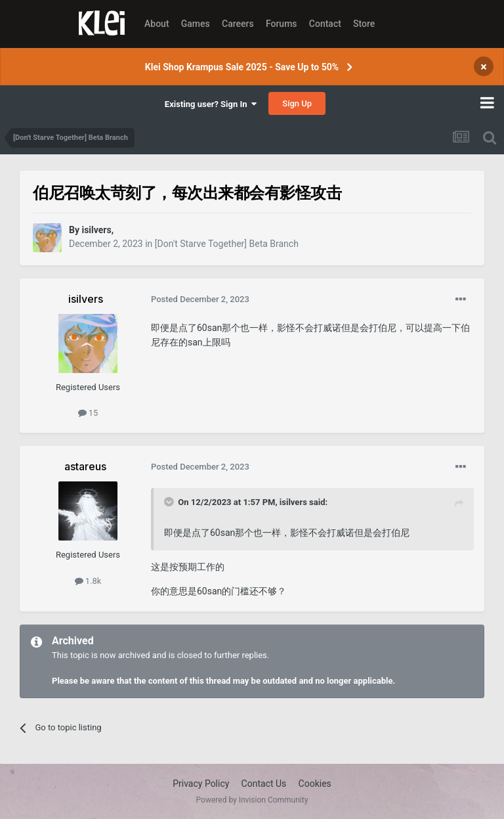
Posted (200, 299)
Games (196, 24)
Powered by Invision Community (252, 800)
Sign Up (297, 103)
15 (88, 413)
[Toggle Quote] (170, 502)
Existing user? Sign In (211, 104)
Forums (282, 24)
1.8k (88, 581)
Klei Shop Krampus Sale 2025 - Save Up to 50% (242, 67)
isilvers (293, 502)
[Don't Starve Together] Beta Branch (227, 244)
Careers (238, 24)
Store (364, 24)
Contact (325, 24)
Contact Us (264, 784)
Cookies (315, 784)
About (157, 24)
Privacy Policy (201, 784)
